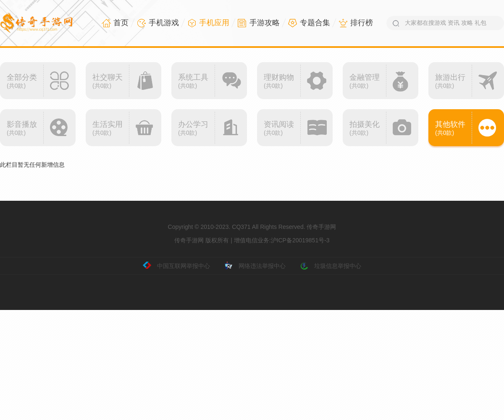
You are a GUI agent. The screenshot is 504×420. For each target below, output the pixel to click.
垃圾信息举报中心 (331, 266)
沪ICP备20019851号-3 (300, 240)
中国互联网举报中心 (176, 266)
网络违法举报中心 (255, 266)
